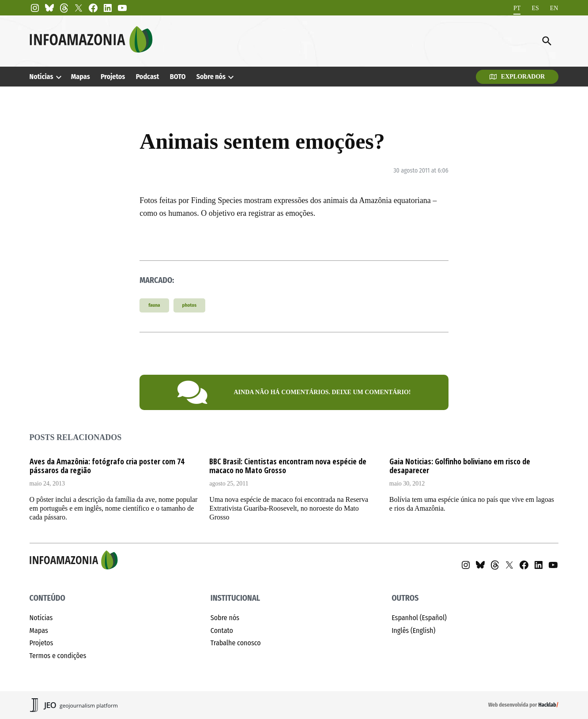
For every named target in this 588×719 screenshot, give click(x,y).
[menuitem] (517, 8)
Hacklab (547, 705)
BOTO (178, 77)
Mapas (81, 77)
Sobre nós (211, 77)
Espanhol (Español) (419, 618)
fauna (154, 305)
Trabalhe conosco (236, 643)
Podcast (148, 77)
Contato (222, 631)
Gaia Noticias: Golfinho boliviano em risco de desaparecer (460, 466)
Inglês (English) (413, 631)
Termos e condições (58, 656)
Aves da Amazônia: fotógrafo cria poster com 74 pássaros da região (107, 466)
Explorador (517, 77)
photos (190, 305)
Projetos (113, 77)
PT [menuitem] (517, 8)
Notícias (41, 77)
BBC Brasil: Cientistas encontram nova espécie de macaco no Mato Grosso (288, 466)
